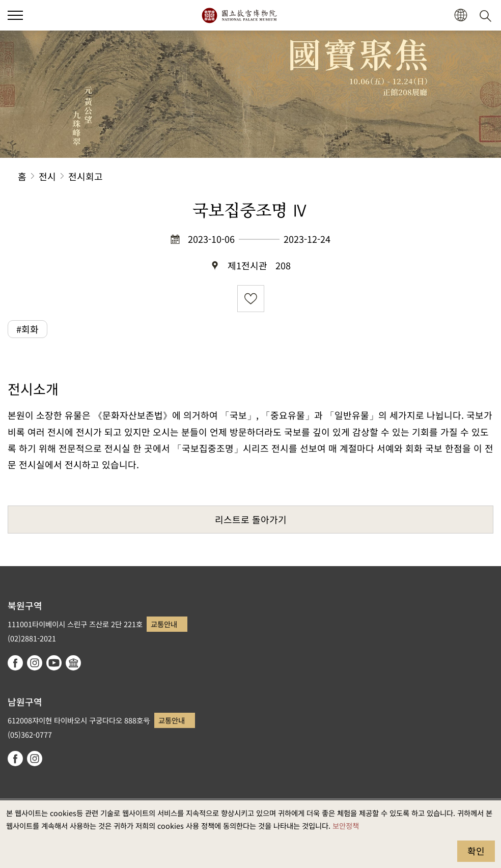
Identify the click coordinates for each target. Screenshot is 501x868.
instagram (35, 663)
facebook (15, 663)
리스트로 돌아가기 (251, 519)
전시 (47, 176)
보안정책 (346, 825)
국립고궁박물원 (239, 15)
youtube (54, 663)
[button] (15, 15)
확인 (476, 851)
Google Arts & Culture (73, 663)
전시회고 (86, 176)
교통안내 (164, 624)
